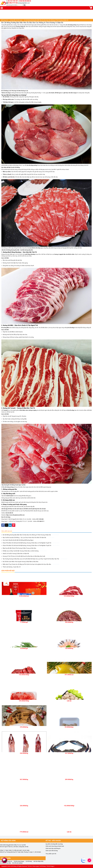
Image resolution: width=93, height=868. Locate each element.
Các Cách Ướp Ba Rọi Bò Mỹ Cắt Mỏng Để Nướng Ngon (22, 540)
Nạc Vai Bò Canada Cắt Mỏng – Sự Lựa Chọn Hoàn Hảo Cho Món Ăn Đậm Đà (28, 537)
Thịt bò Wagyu (50, 866)
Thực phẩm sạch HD (51, 854)
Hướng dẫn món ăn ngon (16, 20)
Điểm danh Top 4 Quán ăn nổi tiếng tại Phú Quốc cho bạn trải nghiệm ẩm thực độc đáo (31, 564)
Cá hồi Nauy (13, 866)
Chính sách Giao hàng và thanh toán (55, 846)
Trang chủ (5, 20)
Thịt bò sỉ (30, 866)
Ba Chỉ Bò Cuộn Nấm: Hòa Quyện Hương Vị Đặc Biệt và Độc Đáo (25, 562)
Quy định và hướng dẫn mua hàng (54, 844)
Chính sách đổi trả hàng (52, 851)
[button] (3, 525)
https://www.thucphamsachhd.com (15, 515)
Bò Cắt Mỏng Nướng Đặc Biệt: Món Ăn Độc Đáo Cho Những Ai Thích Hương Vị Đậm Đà (31, 535)
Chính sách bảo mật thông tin (53, 848)
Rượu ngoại (36, 866)
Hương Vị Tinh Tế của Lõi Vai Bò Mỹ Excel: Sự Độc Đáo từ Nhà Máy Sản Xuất (28, 556)
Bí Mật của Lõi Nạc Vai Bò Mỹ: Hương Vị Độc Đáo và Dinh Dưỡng (25, 551)
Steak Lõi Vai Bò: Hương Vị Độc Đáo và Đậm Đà (20, 553)
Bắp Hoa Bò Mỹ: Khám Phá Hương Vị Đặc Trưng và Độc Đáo (23, 548)
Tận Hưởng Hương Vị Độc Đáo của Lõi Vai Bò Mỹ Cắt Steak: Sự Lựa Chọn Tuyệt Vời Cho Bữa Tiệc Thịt (35, 559)
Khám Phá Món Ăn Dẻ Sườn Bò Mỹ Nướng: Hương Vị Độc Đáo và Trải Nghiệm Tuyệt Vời (31, 543)
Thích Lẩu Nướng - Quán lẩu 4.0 (16, 567)
